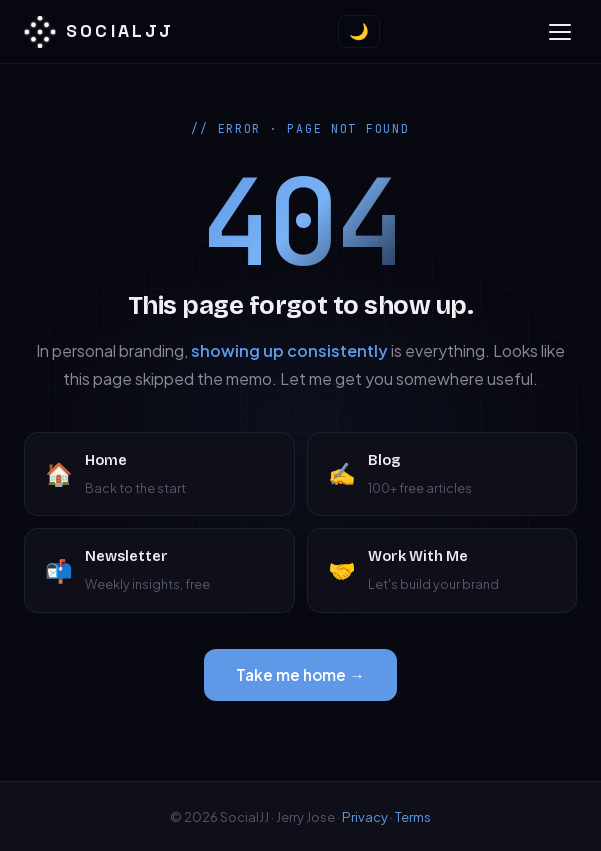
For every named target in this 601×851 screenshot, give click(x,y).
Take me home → (300, 674)
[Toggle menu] (560, 32)
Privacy (365, 816)
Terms (413, 816)
